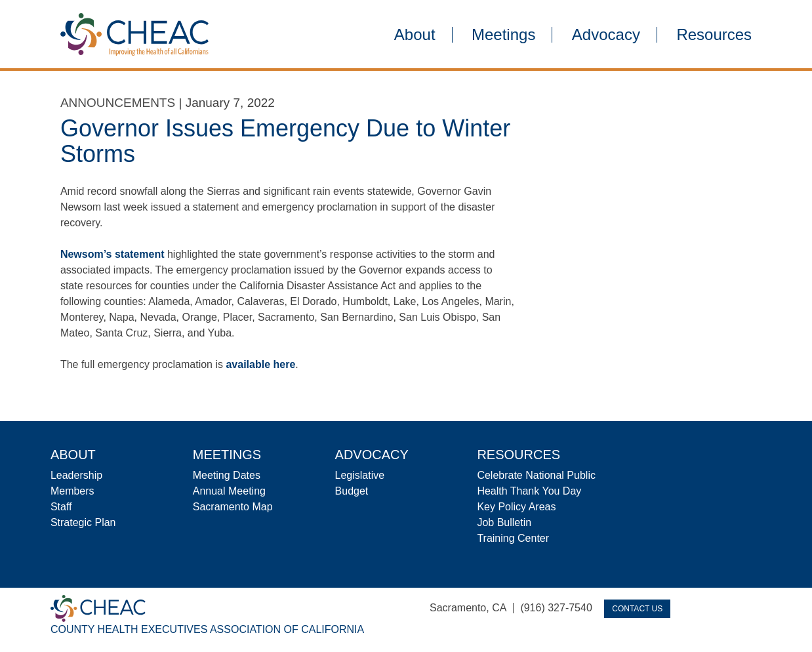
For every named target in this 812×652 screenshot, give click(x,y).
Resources (714, 35)
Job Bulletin (504, 522)
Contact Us (637, 609)
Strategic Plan (83, 522)
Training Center (513, 538)
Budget (352, 491)
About (415, 35)
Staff (61, 507)
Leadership (76, 475)
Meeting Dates (227, 475)
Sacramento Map (233, 507)
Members (72, 491)
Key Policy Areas (516, 507)
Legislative (360, 475)
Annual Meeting (229, 491)
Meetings (503, 35)
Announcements (118, 103)
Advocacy (606, 35)
